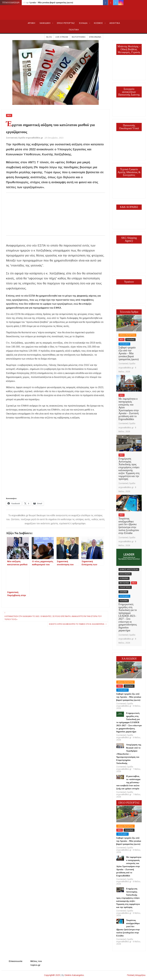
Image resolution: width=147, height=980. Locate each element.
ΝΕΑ (9, 115)
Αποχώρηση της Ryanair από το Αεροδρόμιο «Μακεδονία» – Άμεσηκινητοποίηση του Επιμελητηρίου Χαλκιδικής (129, 754)
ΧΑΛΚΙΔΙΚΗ (45, 23)
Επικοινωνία (95, 37)
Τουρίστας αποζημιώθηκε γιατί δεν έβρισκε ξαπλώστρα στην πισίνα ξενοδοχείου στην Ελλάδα (129, 526)
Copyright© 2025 (52, 975)
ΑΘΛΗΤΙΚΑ (115, 23)
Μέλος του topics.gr (36, 963)
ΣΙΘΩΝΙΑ (123, 592)
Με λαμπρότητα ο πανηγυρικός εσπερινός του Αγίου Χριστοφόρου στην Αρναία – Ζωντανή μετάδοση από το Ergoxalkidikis (129, 409)
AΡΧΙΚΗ (31, 23)
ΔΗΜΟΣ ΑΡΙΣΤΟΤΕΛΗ (129, 570)
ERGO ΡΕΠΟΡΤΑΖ (66, 23)
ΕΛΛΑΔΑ (83, 23)
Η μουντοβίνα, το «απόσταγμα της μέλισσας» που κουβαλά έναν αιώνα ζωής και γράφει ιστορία (128, 782)
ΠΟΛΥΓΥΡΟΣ (125, 587)
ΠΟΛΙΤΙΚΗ (74, 30)
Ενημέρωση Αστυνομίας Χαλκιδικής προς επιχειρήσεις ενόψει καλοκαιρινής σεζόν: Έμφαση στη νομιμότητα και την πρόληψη (129, 469)
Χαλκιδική (130, 340)
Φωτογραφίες (79, 37)
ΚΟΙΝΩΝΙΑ (124, 578)
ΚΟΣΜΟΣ (98, 23)
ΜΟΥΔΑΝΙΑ (124, 583)
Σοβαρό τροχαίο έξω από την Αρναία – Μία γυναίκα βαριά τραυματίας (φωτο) (38, 3)
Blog (49, 37)
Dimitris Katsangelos (74, 975)
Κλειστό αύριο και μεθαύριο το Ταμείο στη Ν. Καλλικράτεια (77, 624)
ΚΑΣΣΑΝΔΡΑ (125, 574)
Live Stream (62, 37)
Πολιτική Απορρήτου (136, 975)
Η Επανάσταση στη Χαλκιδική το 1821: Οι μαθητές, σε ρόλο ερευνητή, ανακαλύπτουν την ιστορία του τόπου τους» (53, 618)
